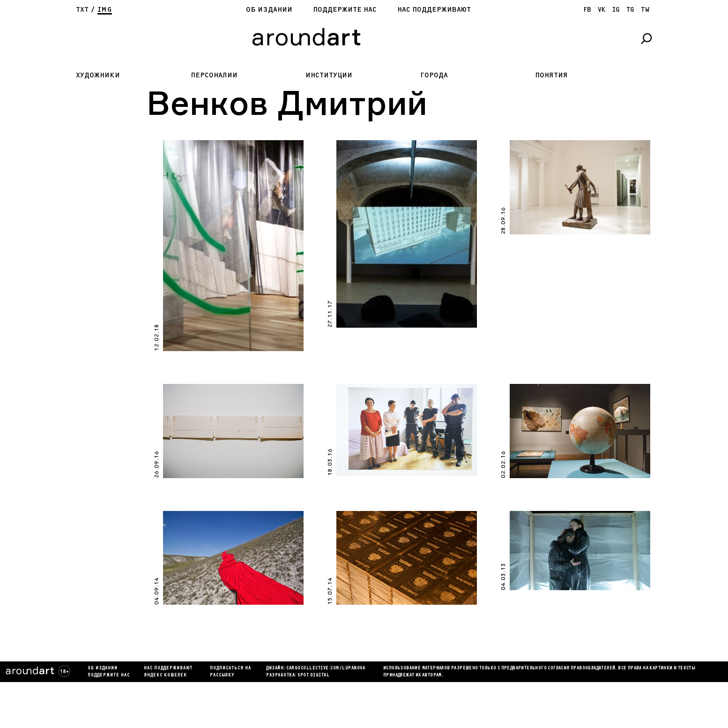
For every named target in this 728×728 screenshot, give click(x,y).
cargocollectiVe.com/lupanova (326, 668)
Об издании (269, 10)
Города (434, 75)
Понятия (551, 75)
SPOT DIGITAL (313, 675)
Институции (329, 75)
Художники (98, 75)
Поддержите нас (345, 10)
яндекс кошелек (165, 675)
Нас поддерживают (434, 10)
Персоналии (214, 75)
